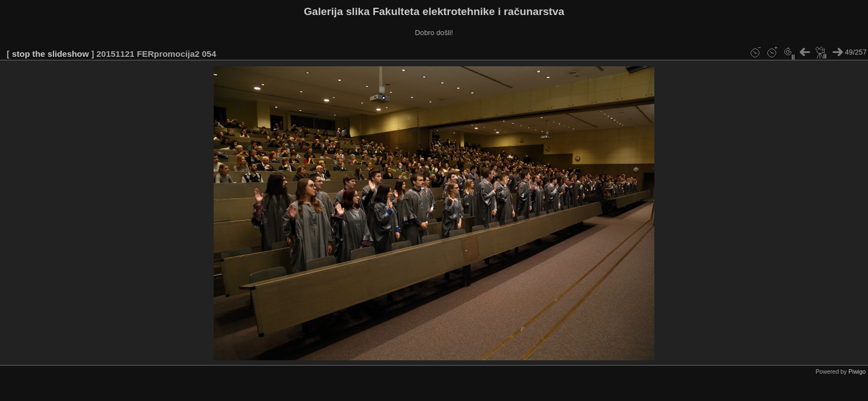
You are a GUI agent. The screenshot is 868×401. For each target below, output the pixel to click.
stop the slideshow (50, 54)
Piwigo (857, 371)
